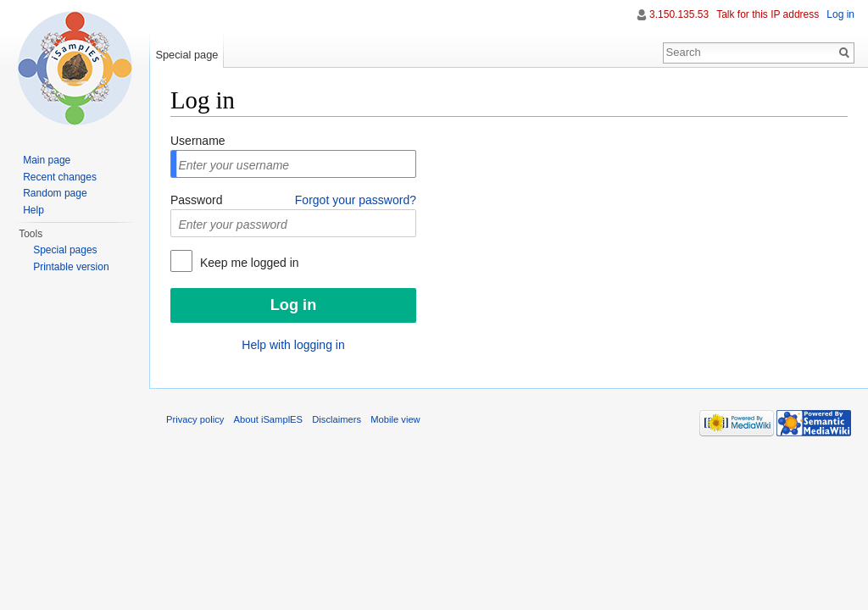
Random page (55, 193)
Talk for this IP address (768, 14)
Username (198, 141)
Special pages (65, 250)
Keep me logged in (248, 263)
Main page (47, 160)
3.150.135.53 (679, 14)
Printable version (71, 267)
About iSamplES (268, 419)
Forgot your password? (356, 200)
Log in (840, 14)
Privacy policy (195, 419)
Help (33, 210)
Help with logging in (293, 345)
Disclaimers (337, 419)
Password (196, 200)
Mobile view (395, 419)
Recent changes (60, 177)
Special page (186, 55)
